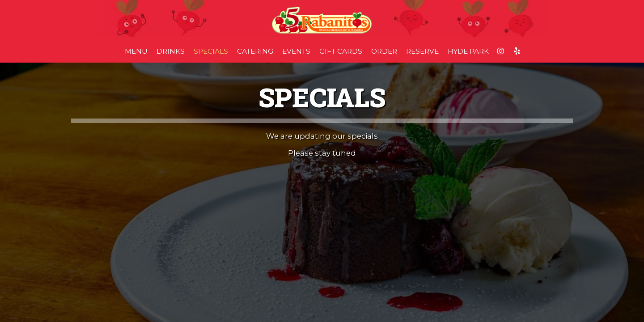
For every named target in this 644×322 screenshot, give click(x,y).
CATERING (255, 51)
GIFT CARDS (341, 51)
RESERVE (422, 51)
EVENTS (296, 51)
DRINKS (171, 51)
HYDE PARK (468, 51)
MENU (136, 51)
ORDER (384, 51)
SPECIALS (211, 51)
